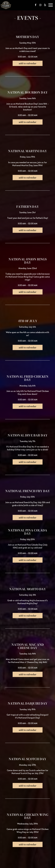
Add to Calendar (28, 63)
